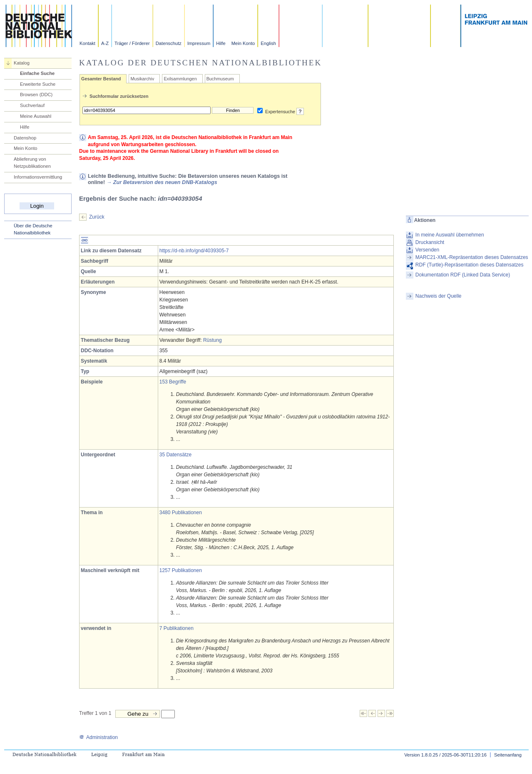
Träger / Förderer (132, 43)
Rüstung (213, 340)
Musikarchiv (142, 79)
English (268, 43)
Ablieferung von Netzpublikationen (32, 163)
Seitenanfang (508, 755)
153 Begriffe (173, 382)
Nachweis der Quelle (439, 296)
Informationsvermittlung (38, 177)
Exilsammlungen (180, 79)
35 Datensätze (175, 455)
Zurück (97, 217)
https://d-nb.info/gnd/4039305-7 (194, 251)
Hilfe (221, 43)
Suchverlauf (32, 105)
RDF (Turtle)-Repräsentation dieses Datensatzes (470, 265)
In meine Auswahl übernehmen (450, 235)
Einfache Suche (37, 73)
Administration (98, 737)
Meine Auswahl (36, 116)
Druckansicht (430, 242)
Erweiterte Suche (38, 84)
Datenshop (25, 138)
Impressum (199, 43)
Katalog (22, 63)
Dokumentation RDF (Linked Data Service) (463, 275)
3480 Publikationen (181, 513)
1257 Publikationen (181, 570)
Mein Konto (243, 43)
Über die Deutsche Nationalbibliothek (33, 229)
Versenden (427, 250)
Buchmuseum (220, 79)
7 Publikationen (177, 628)
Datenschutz (169, 43)
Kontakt (87, 43)
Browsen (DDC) (36, 95)
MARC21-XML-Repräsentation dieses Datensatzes (472, 257)
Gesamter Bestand (101, 79)
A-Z (105, 43)
